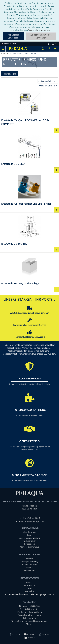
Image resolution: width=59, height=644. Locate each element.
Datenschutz (29, 591)
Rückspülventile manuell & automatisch (29, 621)
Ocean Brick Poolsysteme (29, 615)
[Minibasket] (55, 49)
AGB (29, 588)
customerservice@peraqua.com (30, 522)
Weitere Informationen (39, 30)
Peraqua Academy (30, 562)
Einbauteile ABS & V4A (29, 606)
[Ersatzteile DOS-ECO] (29, 150)
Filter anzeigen (10, 74)
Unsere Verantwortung (29, 538)
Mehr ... (29, 624)
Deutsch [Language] (53, 44)
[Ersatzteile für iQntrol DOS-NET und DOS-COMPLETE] (29, 108)
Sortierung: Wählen (47, 81)
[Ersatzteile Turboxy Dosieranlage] (29, 270)
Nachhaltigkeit (29, 541)
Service (29, 559)
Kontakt (30, 582)
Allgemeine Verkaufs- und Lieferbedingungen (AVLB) (29, 594)
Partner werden (30, 565)
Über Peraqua (29, 532)
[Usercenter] (49, 49)
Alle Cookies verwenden (13, 36)
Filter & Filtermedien (30, 609)
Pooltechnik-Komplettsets (30, 612)
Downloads (30, 571)
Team (29, 535)
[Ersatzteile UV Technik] (29, 230)
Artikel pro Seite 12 (47, 86)
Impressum (29, 585)
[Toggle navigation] (3, 49)
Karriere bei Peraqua (30, 547)
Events (29, 568)
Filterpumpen (29, 618)
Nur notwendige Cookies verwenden (41, 36)
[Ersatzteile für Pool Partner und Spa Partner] (29, 190)
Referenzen (29, 544)
